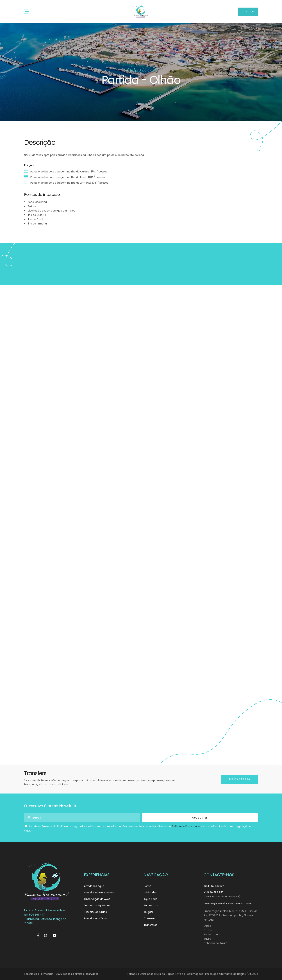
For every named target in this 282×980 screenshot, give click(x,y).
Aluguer (148, 912)
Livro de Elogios (165, 974)
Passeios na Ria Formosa (99, 893)
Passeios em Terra (95, 918)
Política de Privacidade (186, 826)
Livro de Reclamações (189, 974)
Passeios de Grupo (95, 912)
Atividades (150, 893)
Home (147, 886)
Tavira (207, 939)
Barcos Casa (152, 905)
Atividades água (94, 886)
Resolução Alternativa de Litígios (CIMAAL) (232, 974)
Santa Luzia (211, 934)
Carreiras (149, 918)
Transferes (150, 925)
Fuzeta (208, 930)
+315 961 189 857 (214, 893)
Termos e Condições (140, 974)
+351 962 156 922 (214, 886)
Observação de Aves (97, 899)
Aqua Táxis (150, 899)
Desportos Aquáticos (97, 905)
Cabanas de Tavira (215, 943)
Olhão (207, 926)
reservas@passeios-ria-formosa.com (227, 903)
